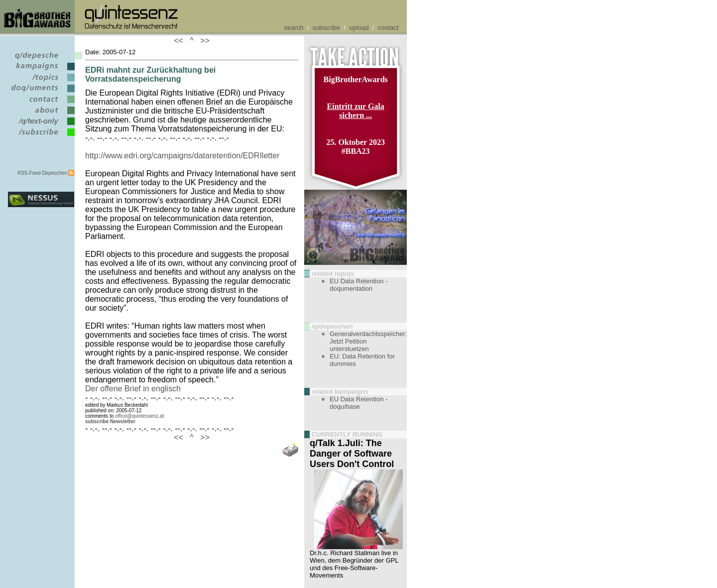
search (294, 28)
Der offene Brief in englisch (133, 389)
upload (359, 28)
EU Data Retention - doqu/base (358, 403)
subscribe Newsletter (110, 421)
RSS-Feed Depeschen (42, 173)
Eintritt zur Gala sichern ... (356, 111)
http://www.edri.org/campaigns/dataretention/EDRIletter (182, 156)
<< (181, 41)
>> (203, 41)
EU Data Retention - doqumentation (358, 285)
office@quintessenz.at (139, 416)
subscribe (327, 28)
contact (388, 28)
